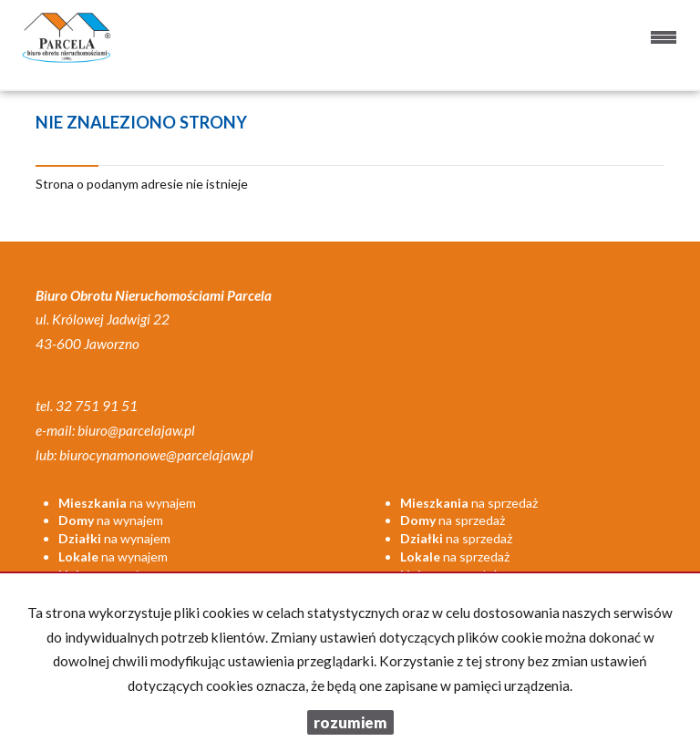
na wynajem (127, 503)
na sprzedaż (469, 503)
